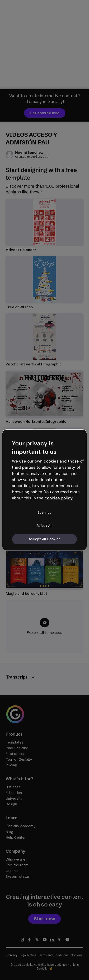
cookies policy (59, 498)
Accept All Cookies (45, 539)
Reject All (45, 526)
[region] (44, 490)
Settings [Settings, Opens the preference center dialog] (45, 512)
